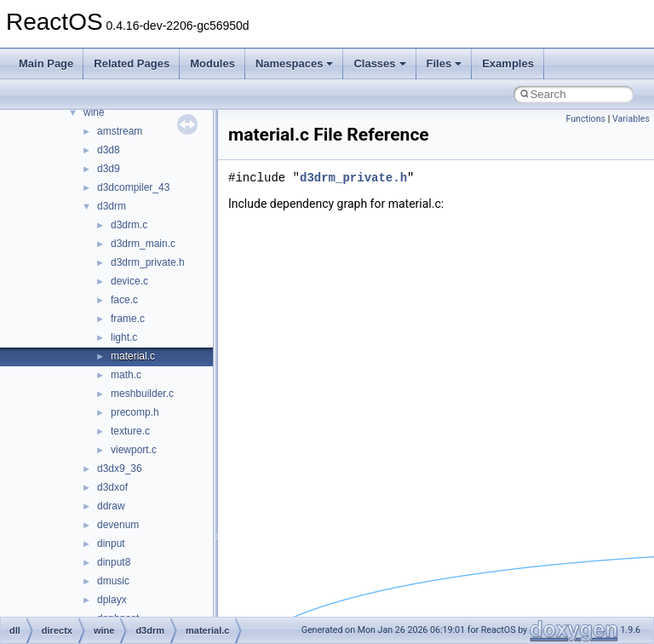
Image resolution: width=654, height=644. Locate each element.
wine (94, 112)
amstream (120, 131)
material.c (133, 356)
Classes (379, 63)
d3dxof (112, 487)
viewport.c (134, 450)
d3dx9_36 (120, 469)
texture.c (130, 431)
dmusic (113, 581)
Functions (585, 119)
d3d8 (109, 150)
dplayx (112, 600)
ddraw (111, 506)
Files (445, 63)
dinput (111, 543)
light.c (124, 337)
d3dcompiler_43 (133, 187)
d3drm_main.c (143, 244)
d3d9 (109, 169)
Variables (631, 119)
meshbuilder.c (142, 394)
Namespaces (295, 63)
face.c (124, 300)
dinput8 (114, 562)
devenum (118, 525)
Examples (508, 63)
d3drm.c (129, 225)
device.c (129, 281)
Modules (212, 63)
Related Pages (132, 63)
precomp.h (135, 412)
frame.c (128, 319)
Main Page (46, 63)
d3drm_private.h (148, 262)
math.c (126, 375)
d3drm (112, 206)
